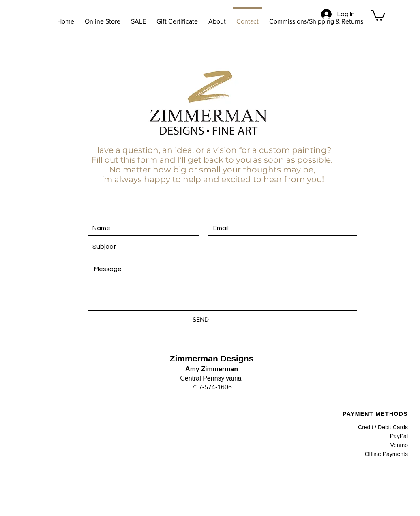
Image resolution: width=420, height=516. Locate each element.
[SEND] (201, 320)
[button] (378, 15)
